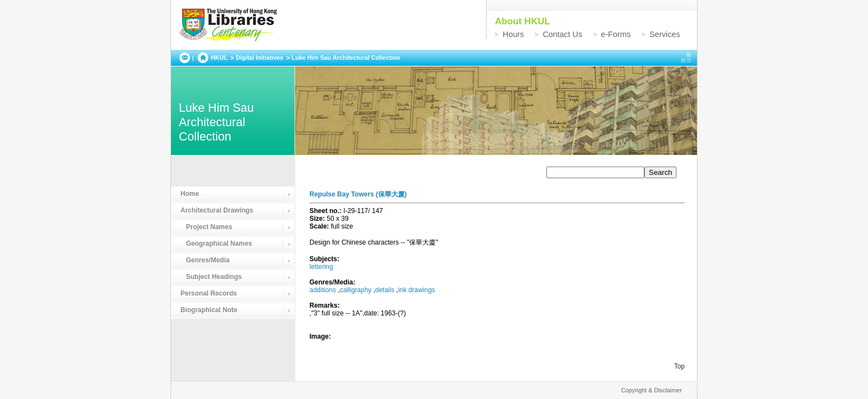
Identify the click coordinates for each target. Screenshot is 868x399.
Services (665, 34)
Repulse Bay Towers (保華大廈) (358, 194)
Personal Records (209, 293)
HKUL (219, 58)
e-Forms (616, 34)
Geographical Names (216, 243)
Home (190, 194)
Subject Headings (211, 277)
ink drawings (417, 290)
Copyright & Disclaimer (652, 390)
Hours (513, 34)
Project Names (206, 227)
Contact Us (562, 34)
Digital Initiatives (260, 58)
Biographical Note (209, 310)
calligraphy (356, 290)
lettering (321, 267)
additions (323, 290)
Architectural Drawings (217, 210)
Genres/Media (205, 260)
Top (680, 366)
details (385, 290)
